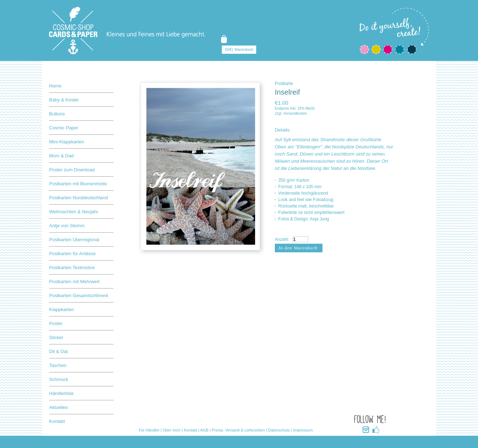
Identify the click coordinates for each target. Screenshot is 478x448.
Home (55, 86)
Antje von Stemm (67, 226)
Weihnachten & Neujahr (74, 212)
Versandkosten (295, 113)
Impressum (303, 430)
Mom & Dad (61, 156)
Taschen (58, 365)
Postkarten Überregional (74, 240)
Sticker (56, 337)
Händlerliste (61, 393)
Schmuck (59, 379)
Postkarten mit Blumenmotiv (78, 184)
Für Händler (149, 430)
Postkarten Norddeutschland (78, 198)
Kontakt (57, 421)
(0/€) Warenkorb (239, 49)
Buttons (57, 114)
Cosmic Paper (64, 128)
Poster (56, 323)
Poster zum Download (72, 170)
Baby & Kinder (64, 100)
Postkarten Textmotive (72, 268)
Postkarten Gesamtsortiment (79, 296)
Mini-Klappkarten (67, 142)
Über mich (172, 430)
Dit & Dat (58, 351)
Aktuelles (59, 407)
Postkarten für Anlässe (72, 254)
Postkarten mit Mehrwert (74, 282)
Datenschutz (279, 430)
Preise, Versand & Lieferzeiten (238, 430)
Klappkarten (61, 309)
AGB (204, 430)
